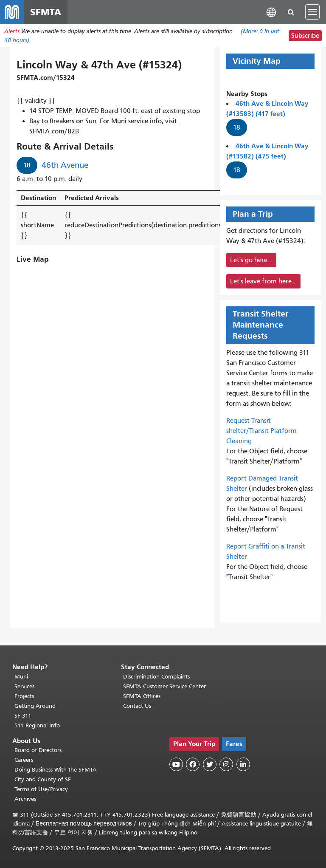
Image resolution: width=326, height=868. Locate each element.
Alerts (12, 31)
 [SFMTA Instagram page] (226, 764)
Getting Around (35, 706)
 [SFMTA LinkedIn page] (243, 764)
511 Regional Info (37, 725)
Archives (25, 799)
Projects (24, 696)
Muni (21, 677)
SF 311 (23, 716)
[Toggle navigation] (312, 12)
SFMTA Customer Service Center (164, 686)
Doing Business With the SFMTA (56, 770)
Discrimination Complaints (156, 677)
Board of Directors (38, 750)
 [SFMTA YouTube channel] (176, 764)
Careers (24, 760)
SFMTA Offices (142, 696)
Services (24, 686)
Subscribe (305, 36)
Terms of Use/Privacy (41, 789)
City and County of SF (43, 779)
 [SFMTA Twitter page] (210, 764)
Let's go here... (251, 260)
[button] (271, 12)
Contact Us (137, 706)
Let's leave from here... (263, 281)
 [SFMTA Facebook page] (193, 764)
